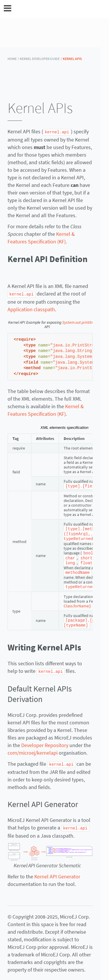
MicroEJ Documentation (58, 9)
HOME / (13, 59)
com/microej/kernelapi (33, 749)
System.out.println (77, 322)
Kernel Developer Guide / (41, 59)
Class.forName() (77, 603)
